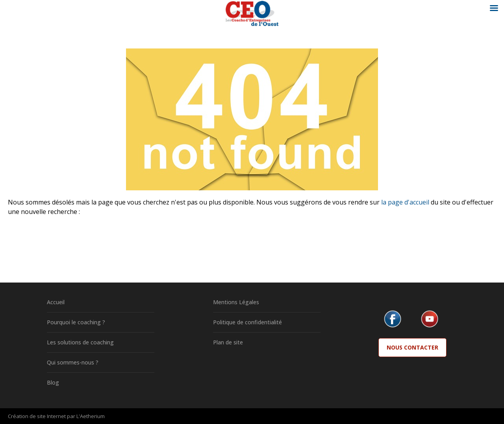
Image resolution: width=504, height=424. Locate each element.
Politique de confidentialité (247, 322)
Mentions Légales (236, 302)
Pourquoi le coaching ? (76, 322)
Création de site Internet (37, 416)
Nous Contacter (412, 347)
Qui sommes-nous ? (73, 362)
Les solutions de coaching (80, 342)
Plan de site (228, 342)
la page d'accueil (405, 202)
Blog (53, 382)
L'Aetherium (91, 416)
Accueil (56, 302)
